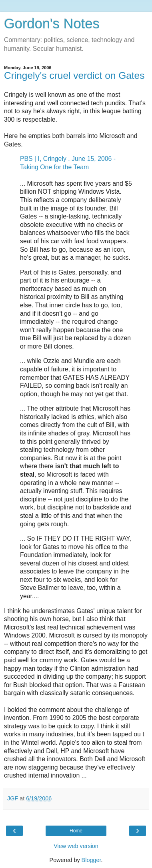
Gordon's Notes (52, 24)
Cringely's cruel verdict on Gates (74, 75)
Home (76, 831)
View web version (76, 846)
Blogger (91, 860)
